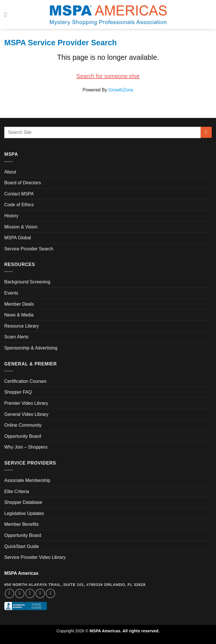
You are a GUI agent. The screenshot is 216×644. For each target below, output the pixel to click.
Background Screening (27, 282)
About (10, 172)
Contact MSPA (19, 194)
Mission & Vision (21, 227)
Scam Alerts (16, 337)
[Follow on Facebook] (10, 593)
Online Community (23, 425)
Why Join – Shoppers (26, 447)
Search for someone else (108, 76)
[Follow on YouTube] (50, 593)
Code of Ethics (19, 205)
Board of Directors (23, 183)
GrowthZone (121, 90)
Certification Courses (25, 381)
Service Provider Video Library (35, 557)
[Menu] (8, 14)
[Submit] (206, 132)
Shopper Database (23, 502)
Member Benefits (21, 524)
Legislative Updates (24, 513)
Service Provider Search (29, 249)
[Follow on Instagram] (20, 593)
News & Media (19, 315)
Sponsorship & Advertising (31, 348)
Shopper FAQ (18, 392)
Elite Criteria (17, 491)
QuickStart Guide (22, 546)
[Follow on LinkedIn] (40, 593)
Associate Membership (27, 480)
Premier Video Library (26, 403)
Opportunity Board (23, 436)
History (11, 216)
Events (11, 293)
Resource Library (22, 326)
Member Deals (19, 304)
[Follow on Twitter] (30, 593)
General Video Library (26, 414)
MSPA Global (18, 238)
